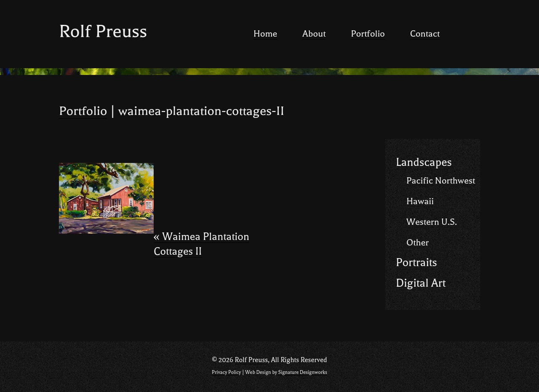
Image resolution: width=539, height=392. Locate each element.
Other (418, 243)
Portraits (416, 263)
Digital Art (421, 283)
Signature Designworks (302, 372)
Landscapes (424, 162)
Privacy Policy (226, 372)
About (314, 34)
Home (265, 34)
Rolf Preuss (103, 31)
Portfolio (368, 34)
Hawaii (420, 201)
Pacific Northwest (441, 181)
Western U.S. (432, 222)
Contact (425, 34)
